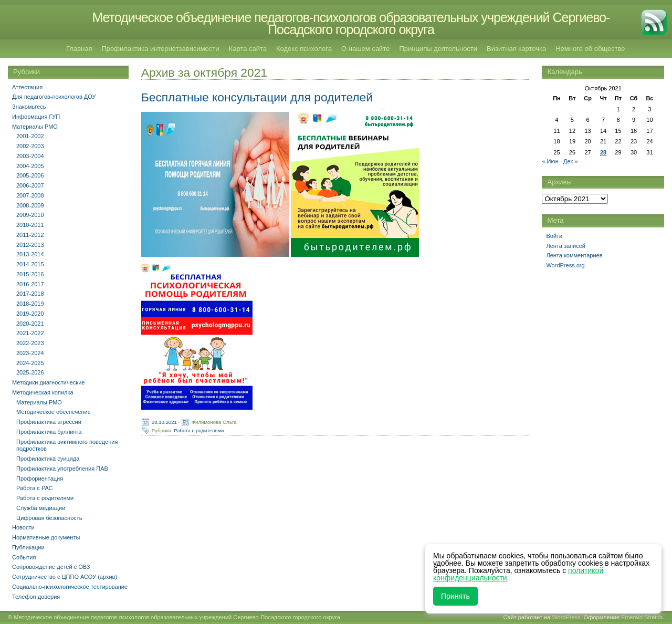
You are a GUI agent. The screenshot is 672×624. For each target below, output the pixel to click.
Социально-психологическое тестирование (70, 587)
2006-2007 (30, 185)
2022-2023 (30, 343)
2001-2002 (30, 136)
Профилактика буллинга (49, 432)
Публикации (28, 547)
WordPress (566, 617)
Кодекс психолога (304, 49)
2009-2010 (30, 215)
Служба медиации (41, 508)
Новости (23, 527)
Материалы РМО (35, 127)
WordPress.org (565, 265)
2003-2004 (30, 156)
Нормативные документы (46, 537)
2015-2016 (30, 274)
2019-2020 (30, 314)
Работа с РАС (35, 488)
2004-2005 (30, 166)
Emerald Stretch (642, 617)
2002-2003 (30, 146)
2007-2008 (30, 195)
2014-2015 (30, 264)
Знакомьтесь (29, 107)
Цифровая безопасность (49, 518)
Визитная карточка (516, 49)
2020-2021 (30, 324)
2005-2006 (30, 175)
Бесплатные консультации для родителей (257, 97)
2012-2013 (30, 245)
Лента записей (566, 246)
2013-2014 (30, 254)
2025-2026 (30, 372)
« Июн (550, 161)
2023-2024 (30, 353)
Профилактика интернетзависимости (160, 49)
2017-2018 (30, 294)
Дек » (571, 161)
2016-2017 (30, 284)
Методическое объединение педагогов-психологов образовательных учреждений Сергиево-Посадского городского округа (351, 23)
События (24, 557)
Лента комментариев (574, 255)
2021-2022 (30, 333)
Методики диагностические (48, 382)
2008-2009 (30, 205)
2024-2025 (30, 363)
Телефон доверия (36, 597)
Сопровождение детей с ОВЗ (51, 567)
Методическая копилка (43, 392)
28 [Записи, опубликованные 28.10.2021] (603, 152)
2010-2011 (30, 225)
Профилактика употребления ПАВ (62, 469)
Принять (455, 596)
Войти (554, 236)
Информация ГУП (36, 117)
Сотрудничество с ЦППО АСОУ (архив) (65, 577)
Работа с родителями (199, 430)
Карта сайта (248, 49)
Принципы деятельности (438, 49)
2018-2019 (30, 304)
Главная (79, 49)
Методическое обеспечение (54, 412)
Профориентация (40, 479)
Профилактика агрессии (49, 422)
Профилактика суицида (48, 459)
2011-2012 (30, 235)
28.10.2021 (164, 422)
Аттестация (27, 87)
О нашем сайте (365, 49)
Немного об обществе (590, 49)
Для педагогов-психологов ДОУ (54, 97)
